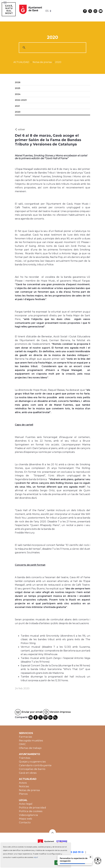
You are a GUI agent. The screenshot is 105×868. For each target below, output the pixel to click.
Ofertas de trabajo (30, 748)
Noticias (24, 786)
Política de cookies (31, 811)
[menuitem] (52, 83)
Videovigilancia (28, 815)
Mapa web (26, 819)
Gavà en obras (28, 773)
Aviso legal (26, 804)
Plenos (23, 794)
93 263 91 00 (77, 852)
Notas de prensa (29, 790)
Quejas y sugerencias (32, 762)
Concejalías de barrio (32, 769)
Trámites (25, 758)
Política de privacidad (32, 808)
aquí (36, 857)
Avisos (23, 783)
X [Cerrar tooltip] (88, 858)
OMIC (22, 744)
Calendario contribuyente (35, 765)
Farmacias (26, 737)
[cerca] (52, 48)
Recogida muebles (31, 741)
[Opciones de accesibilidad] (98, 861)
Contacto (25, 822)
